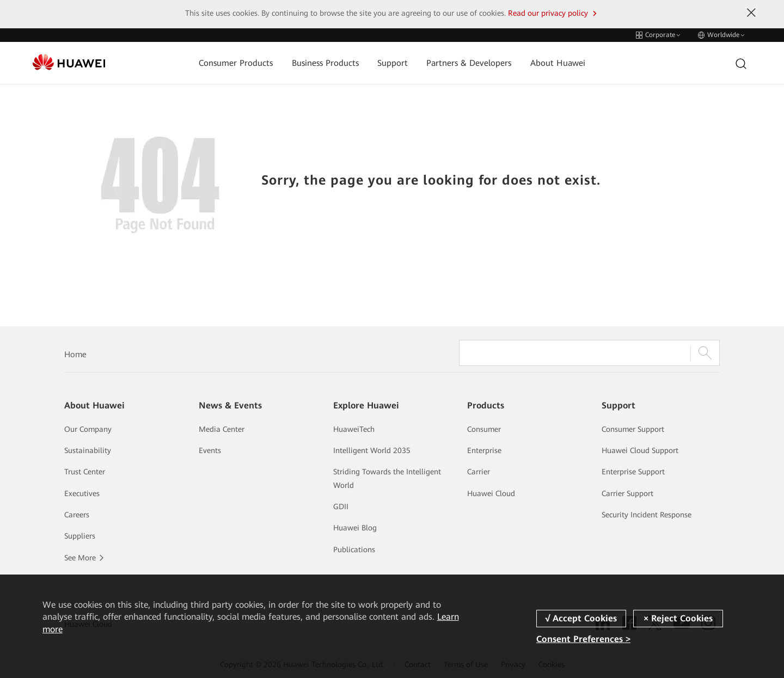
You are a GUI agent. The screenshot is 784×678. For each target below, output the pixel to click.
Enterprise (484, 450)
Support (393, 63)
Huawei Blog (355, 528)
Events (210, 450)
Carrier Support (627, 493)
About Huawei (558, 63)
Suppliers (80, 536)
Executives (82, 493)
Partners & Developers (469, 63)
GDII (341, 506)
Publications (354, 549)
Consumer (484, 429)
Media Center (222, 429)
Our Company (88, 429)
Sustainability (88, 450)
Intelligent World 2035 (372, 450)
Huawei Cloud (491, 493)
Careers (77, 515)
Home (75, 355)
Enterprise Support (633, 472)
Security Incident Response (647, 515)
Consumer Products (236, 63)
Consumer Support (633, 429)
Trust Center (85, 472)
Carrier (479, 472)
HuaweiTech (354, 429)
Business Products (325, 63)
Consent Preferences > (583, 639)
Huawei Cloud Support (640, 450)
